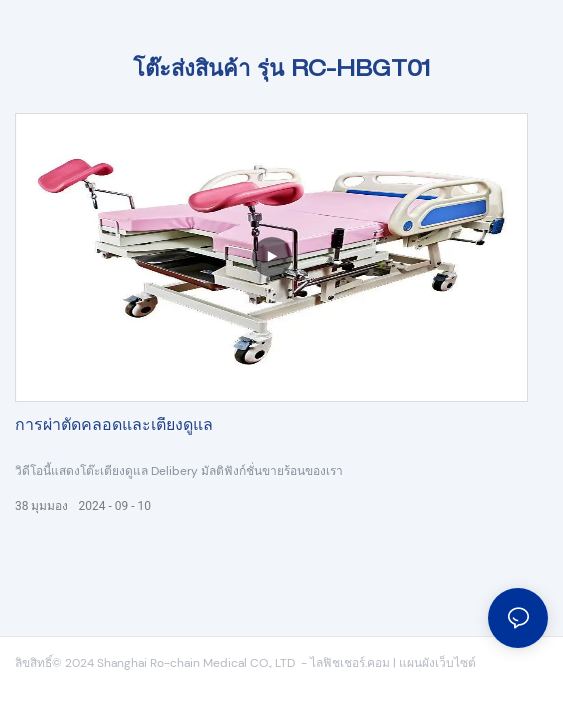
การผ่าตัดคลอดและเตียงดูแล (114, 427)
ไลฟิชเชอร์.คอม (351, 663)
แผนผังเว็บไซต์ (437, 663)
